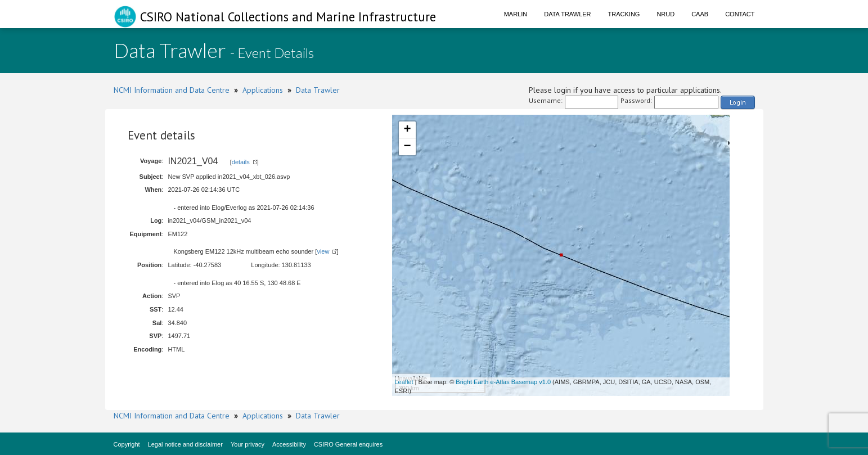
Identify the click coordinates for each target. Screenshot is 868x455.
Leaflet (404, 382)
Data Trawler (567, 14)
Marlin (516, 14)
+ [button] (407, 130)
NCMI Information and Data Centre (172, 90)
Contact (740, 14)
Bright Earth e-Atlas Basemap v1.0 (503, 382)
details (241, 162)
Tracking (624, 14)
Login (738, 102)
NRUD (665, 14)
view (323, 251)
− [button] (407, 147)
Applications (263, 90)
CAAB (700, 14)
